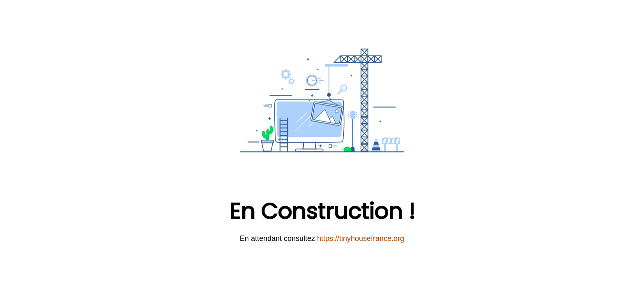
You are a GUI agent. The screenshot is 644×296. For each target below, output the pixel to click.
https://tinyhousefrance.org (361, 238)
